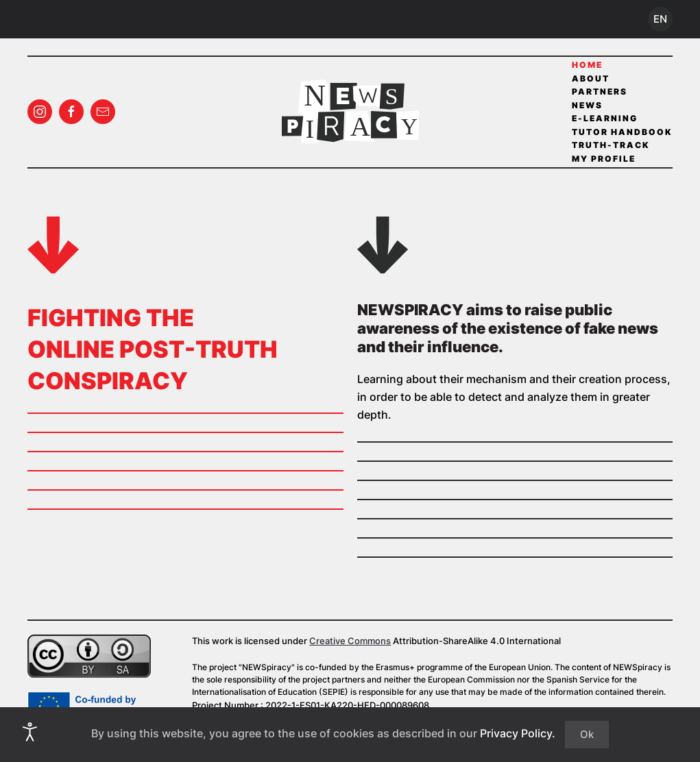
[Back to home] (350, 112)
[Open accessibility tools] (30, 732)
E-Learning (605, 118)
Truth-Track (611, 145)
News (587, 105)
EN (660, 19)
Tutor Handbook (622, 132)
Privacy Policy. (518, 733)
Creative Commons (350, 641)
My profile (604, 159)
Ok (587, 734)
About (591, 78)
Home (587, 65)
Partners (600, 91)
